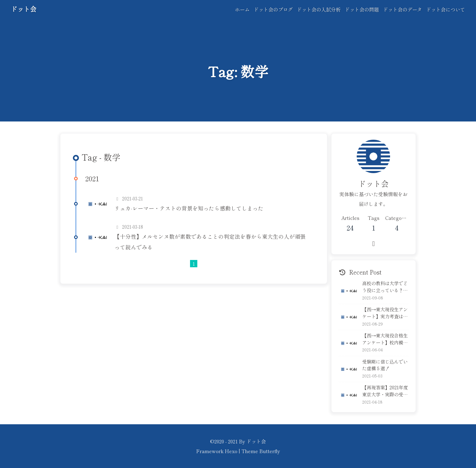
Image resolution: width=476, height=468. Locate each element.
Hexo (231, 451)
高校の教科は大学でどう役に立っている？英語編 (385, 287)
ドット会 (24, 9)
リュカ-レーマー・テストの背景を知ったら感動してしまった (189, 208)
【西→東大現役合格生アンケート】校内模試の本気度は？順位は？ (385, 339)
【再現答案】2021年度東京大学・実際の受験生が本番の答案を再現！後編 (385, 391)
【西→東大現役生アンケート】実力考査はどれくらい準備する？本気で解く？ (385, 313)
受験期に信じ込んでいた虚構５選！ (385, 365)
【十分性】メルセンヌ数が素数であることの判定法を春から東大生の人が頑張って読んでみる (210, 242)
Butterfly (270, 451)
